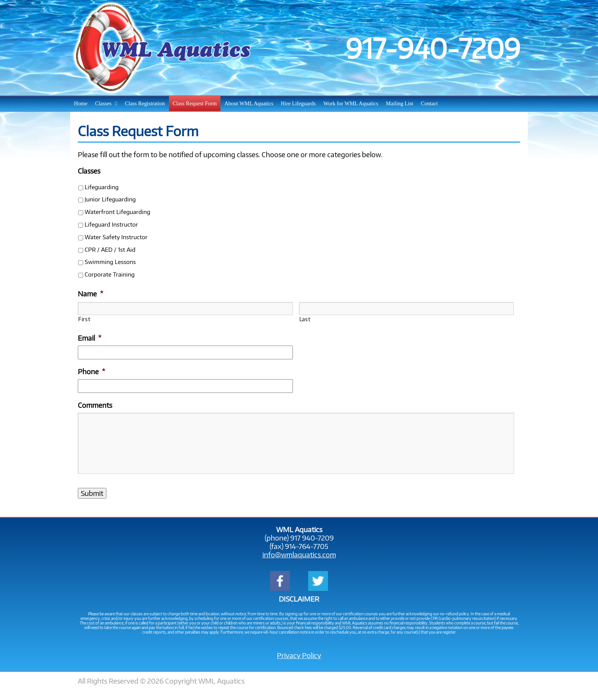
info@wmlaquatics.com (299, 555)
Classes (89, 171)
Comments (95, 405)
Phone (92, 372)
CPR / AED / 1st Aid (110, 249)
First (84, 319)
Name (91, 294)
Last (305, 319)
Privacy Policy (299, 655)
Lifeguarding (102, 187)
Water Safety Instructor (116, 237)
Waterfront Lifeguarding (117, 212)
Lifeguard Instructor (111, 224)
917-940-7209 (433, 48)
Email (90, 338)
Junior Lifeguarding (110, 199)
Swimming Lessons (110, 261)
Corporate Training (110, 274)
